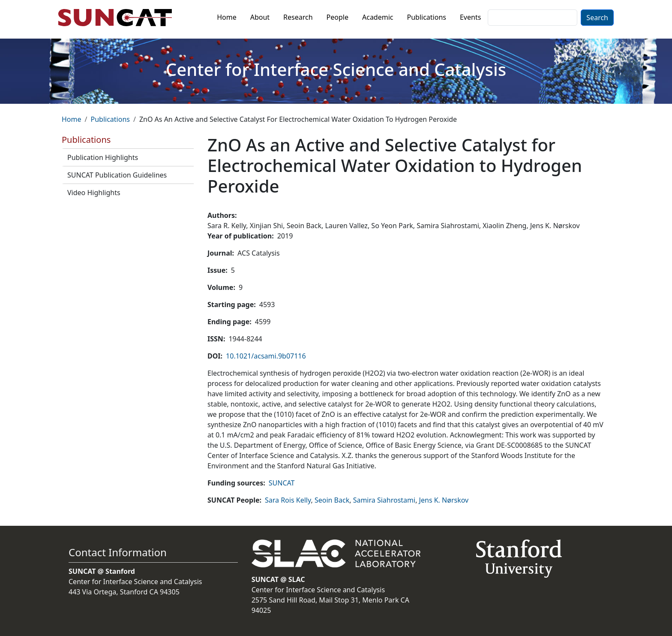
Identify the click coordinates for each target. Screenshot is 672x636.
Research (298, 17)
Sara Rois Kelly (288, 500)
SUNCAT (282, 483)
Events (470, 17)
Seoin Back (332, 500)
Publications (427, 17)
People (337, 17)
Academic (378, 17)
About (260, 17)
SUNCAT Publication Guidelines (117, 175)
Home (227, 17)
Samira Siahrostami (384, 500)
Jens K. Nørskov (444, 500)
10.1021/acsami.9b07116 (266, 356)
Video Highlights (94, 193)
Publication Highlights (103, 157)
